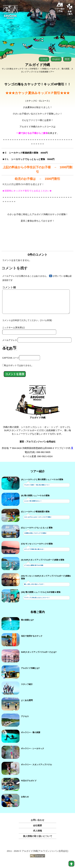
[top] (71, 864)
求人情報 (37, 835)
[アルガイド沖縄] (38, 399)
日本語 (44, 59)
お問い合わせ (37, 825)
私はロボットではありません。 (19, 370)
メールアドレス (10, 345)
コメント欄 (9, 287)
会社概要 (37, 830)
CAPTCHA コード (11, 363)
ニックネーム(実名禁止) (13, 332)
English (56, 59)
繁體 (67, 59)
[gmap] (72, 453)
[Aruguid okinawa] (10, 13)
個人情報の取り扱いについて (38, 841)
